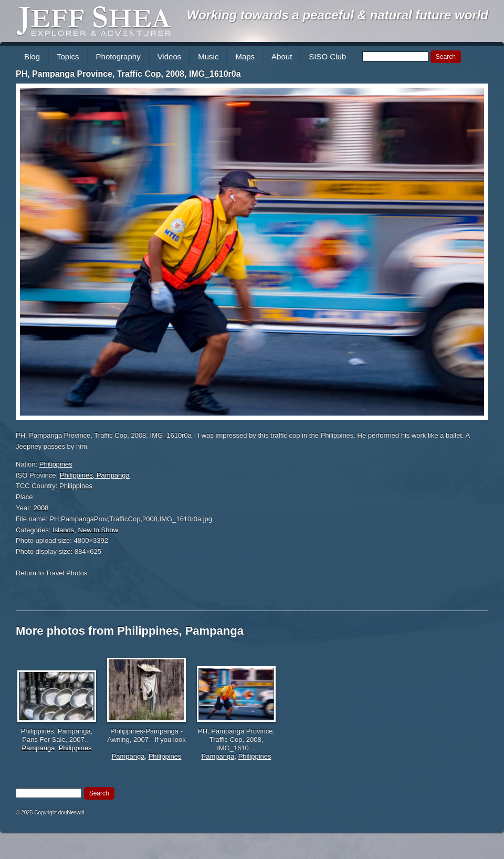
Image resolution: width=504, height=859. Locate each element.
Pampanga (39, 748)
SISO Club (327, 56)
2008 (41, 508)
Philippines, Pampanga (95, 475)
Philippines (56, 464)
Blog (32, 56)
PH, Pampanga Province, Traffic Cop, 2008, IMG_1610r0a (128, 74)
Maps (245, 56)
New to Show (98, 530)
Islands (63, 530)
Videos (170, 56)
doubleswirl (71, 813)
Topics (68, 56)
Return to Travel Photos (52, 573)
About (282, 56)
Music (208, 56)
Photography (118, 56)
